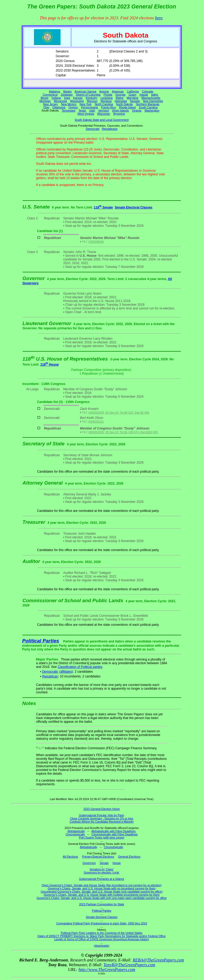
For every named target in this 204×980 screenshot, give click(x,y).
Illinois (45, 98)
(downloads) (101, 946)
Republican (50, 676)
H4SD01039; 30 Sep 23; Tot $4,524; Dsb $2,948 (119, 413)
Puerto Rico (108, 107)
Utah (92, 110)
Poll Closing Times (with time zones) (102, 837)
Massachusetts (151, 98)
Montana (106, 101)
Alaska (67, 91)
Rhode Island (127, 107)
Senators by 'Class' (102, 869)
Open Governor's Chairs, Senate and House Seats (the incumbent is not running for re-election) (102, 885)
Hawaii (144, 95)
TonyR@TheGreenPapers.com (129, 965)
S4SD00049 (96, 242)
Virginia (137, 110)
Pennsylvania (89, 107)
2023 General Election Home (102, 809)
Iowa (67, 98)
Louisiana (107, 98)
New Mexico (69, 104)
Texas (82, 110)
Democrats (93, 129)
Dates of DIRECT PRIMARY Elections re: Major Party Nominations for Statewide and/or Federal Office (102, 936)
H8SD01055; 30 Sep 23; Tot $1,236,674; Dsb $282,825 (123, 432)
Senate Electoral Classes (134, 207)
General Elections (129, 857)
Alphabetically (76, 831)
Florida (108, 95)
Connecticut (50, 95)
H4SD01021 (96, 422)
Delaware (67, 95)
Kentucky (92, 98)
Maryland (133, 98)
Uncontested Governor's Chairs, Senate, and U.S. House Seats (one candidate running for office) (102, 892)
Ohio (46, 107)
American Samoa (86, 91)
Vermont (104, 110)
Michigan (45, 101)
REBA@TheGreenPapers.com (158, 960)
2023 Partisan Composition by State (101, 904)
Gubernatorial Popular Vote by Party (102, 815)
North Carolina (104, 104)
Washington (152, 110)
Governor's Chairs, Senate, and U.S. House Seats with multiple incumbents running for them (101, 895)
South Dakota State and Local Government (102, 120)
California (133, 91)
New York (86, 104)
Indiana (56, 98)
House (117, 863)
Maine (120, 98)
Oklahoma (59, 107)
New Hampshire (153, 101)
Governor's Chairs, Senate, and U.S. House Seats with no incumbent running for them (102, 888)
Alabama (54, 91)
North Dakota (124, 104)
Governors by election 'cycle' (102, 872)
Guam (132, 95)
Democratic (50, 672)
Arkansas (118, 91)
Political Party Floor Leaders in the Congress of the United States (102, 933)
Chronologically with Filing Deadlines (115, 834)
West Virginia (86, 114)
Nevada (135, 101)
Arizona (104, 91)
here (159, 18)
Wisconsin (104, 114)
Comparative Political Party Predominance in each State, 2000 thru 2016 (101, 923)
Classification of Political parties (80, 667)
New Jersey (50, 104)
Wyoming (119, 114)
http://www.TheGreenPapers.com (107, 970)
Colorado (148, 91)
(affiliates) (66, 672)
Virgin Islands (120, 110)
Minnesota (60, 101)
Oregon (73, 107)
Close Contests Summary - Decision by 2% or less (101, 818)
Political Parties (41, 641)
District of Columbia (88, 95)
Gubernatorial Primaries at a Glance (102, 879)
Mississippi (77, 101)
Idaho (155, 95)
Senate (104, 863)
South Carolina (148, 107)
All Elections (70, 857)
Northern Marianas (148, 104)
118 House (50, 365)
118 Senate (103, 207)
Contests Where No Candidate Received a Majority (102, 822)
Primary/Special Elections (98, 857)
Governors (89, 863)
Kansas (78, 98)
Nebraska (121, 101)
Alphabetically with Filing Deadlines (113, 831)
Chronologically (75, 834)
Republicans (110, 129)
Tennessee (69, 110)
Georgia (120, 95)
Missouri (92, 101)
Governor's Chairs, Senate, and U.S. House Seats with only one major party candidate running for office (102, 898)
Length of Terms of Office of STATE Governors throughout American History (101, 939)
